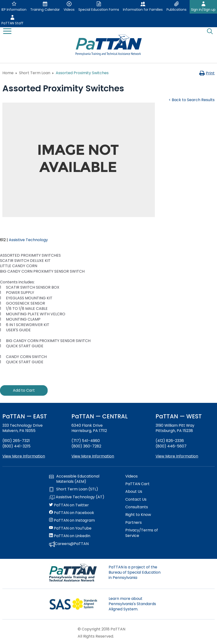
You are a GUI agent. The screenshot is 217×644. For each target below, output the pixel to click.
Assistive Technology (28, 240)
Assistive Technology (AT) (77, 497)
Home (8, 73)
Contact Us (136, 499)
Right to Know (138, 515)
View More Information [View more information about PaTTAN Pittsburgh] (177, 456)
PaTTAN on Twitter (69, 505)
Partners (134, 523)
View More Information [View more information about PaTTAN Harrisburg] (93, 456)
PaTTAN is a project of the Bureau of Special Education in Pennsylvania (135, 572)
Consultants (137, 507)
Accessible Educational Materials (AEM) (74, 479)
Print (207, 73)
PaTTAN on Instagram (72, 520)
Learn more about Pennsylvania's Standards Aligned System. (132, 604)
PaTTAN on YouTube (70, 528)
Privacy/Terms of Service (142, 533)
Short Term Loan (35, 73)
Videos (131, 476)
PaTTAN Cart (137, 484)
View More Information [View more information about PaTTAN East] (24, 456)
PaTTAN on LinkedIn (70, 536)
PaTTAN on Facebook (72, 513)
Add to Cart (24, 390)
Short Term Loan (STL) (74, 489)
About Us (134, 492)
